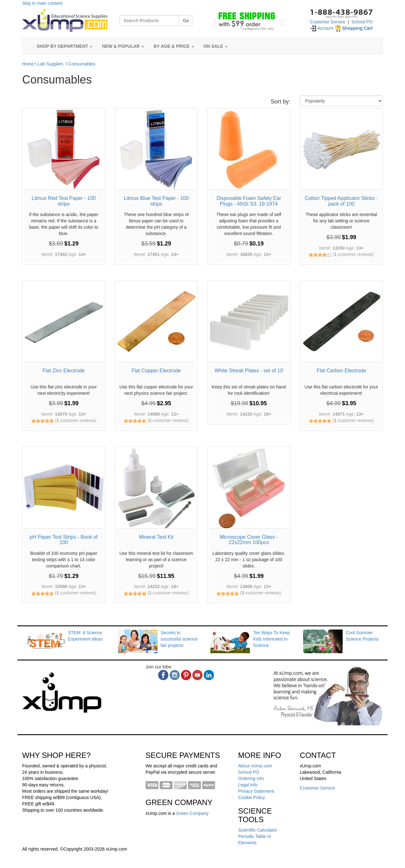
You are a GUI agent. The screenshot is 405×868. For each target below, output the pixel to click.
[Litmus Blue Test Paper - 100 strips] (156, 150)
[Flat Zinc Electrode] (64, 322)
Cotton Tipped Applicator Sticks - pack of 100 (341, 201)
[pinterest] (186, 675)
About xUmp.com (255, 766)
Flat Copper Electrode (156, 371)
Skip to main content (42, 3)
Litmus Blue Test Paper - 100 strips (156, 201)
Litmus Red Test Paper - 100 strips (64, 201)
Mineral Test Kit (156, 537)
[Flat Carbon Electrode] (342, 322)
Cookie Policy (252, 797)
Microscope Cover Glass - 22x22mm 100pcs (249, 540)
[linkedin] (209, 675)
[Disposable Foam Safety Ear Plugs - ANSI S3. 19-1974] (249, 150)
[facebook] (163, 675)
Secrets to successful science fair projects (179, 639)
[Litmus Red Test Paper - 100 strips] (64, 150)
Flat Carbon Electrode (341, 371)
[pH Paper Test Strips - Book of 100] (64, 488)
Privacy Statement (256, 791)
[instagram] (175, 675)
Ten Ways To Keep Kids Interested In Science (271, 639)
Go (186, 21)
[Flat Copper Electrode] (156, 322)
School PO (362, 22)
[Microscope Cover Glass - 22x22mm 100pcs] (249, 488)
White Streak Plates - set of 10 (249, 371)
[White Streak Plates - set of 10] (249, 322)
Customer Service (328, 22)
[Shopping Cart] (353, 28)
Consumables (82, 64)
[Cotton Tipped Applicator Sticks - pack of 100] (342, 150)
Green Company (192, 813)
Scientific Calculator (258, 830)
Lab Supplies (50, 64)
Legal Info (248, 785)
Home (28, 64)
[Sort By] (342, 101)
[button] (213, 21)
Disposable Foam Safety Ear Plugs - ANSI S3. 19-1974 (249, 201)
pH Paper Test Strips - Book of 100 (64, 540)
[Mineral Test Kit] (156, 488)
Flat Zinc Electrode (64, 371)
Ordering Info (251, 778)
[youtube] (197, 675)
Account (322, 28)
